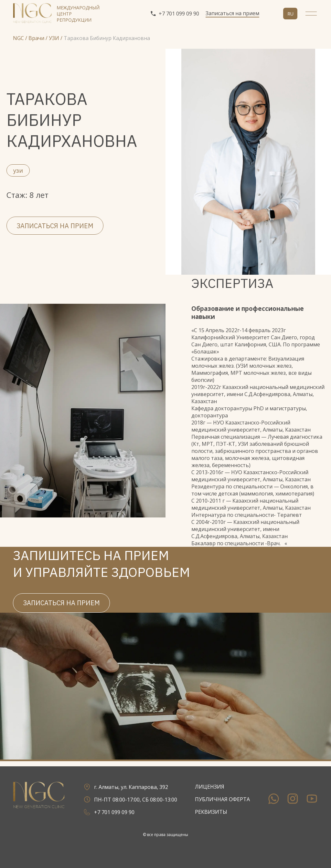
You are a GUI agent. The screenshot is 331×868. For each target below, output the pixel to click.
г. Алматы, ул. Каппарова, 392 (125, 787)
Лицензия (210, 787)
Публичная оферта (222, 799)
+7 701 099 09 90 (175, 14)
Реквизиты (211, 812)
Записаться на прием (232, 13)
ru (290, 14)
